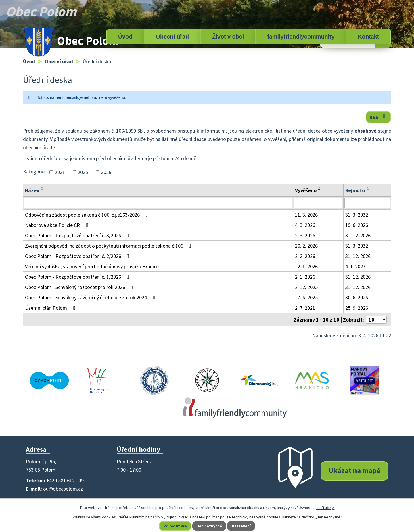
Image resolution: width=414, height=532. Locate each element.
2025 (83, 172)
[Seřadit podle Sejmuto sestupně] (368, 190)
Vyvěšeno (306, 190)
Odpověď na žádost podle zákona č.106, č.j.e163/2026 (88, 215)
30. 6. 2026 (357, 297)
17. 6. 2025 (306, 297)
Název (32, 190)
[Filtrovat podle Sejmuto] (367, 203)
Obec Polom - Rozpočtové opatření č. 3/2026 (78, 235)
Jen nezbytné (210, 526)
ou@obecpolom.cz (63, 489)
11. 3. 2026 (306, 215)
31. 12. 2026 (358, 235)
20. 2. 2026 (306, 246)
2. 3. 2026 (305, 235)
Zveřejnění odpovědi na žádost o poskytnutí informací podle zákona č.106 (109, 246)
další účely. (325, 508)
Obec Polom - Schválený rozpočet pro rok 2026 (80, 287)
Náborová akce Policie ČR (58, 225)
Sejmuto (355, 190)
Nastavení (242, 526)
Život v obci (228, 37)
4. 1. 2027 (355, 266)
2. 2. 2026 (305, 256)
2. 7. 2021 (305, 308)
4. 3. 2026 (305, 225)
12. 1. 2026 (306, 266)
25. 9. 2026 (357, 308)
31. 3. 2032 (357, 215)
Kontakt (369, 37)
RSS (378, 117)
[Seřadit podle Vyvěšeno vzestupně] (320, 187)
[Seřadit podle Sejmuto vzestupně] (368, 187)
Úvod (125, 37)
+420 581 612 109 (65, 480)
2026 (106, 172)
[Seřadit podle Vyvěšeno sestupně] (320, 190)
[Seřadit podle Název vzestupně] (42, 187)
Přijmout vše (175, 526)
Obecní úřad (172, 37)
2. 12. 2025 (306, 287)
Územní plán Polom (51, 308)
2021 (60, 172)
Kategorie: (34, 172)
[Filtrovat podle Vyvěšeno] (318, 203)
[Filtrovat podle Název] (158, 203)
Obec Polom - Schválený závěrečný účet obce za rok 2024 (91, 297)
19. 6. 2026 (357, 225)
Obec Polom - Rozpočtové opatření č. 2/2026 (78, 256)
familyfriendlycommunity (301, 37)
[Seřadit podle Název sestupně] (42, 190)
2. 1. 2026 (305, 277)
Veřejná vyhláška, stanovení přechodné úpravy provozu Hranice (97, 266)
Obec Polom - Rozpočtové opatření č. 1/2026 (78, 277)
